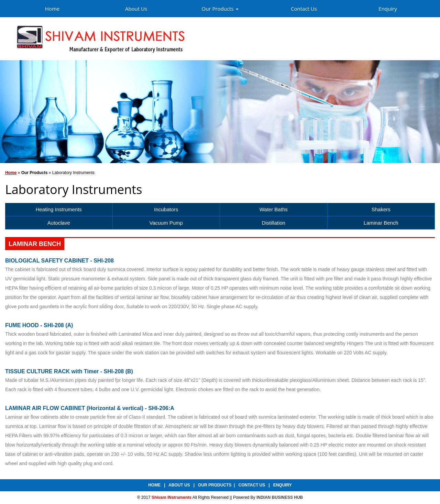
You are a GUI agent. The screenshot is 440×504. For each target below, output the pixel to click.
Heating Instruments (59, 209)
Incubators (166, 209)
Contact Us (304, 9)
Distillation (274, 223)
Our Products (220, 9)
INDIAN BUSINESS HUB (280, 497)
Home (52, 9)
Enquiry (388, 9)
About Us (136, 9)
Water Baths (274, 209)
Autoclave (59, 223)
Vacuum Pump (166, 223)
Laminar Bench (381, 223)
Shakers (381, 209)
